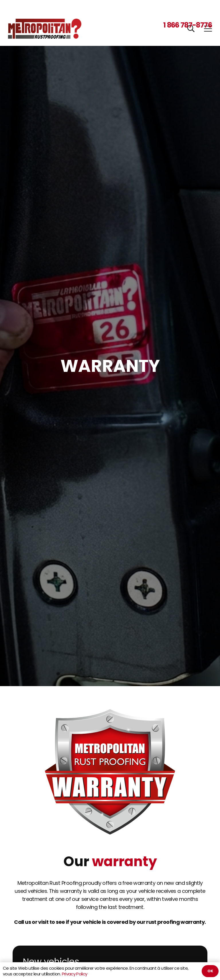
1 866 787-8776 (188, 25)
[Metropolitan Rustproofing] (45, 29)
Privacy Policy (75, 974)
